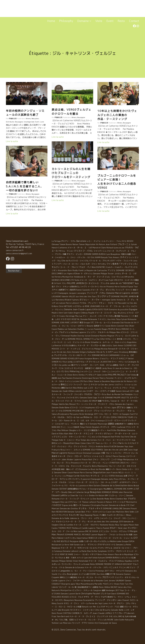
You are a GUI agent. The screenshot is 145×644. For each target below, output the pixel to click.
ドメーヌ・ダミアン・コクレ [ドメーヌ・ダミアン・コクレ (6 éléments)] (120, 603)
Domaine (84, 21)
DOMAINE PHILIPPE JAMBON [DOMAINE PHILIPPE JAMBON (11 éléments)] (124, 296)
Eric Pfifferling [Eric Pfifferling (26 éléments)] (72, 371)
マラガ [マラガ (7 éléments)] (64, 319)
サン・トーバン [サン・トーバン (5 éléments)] (82, 404)
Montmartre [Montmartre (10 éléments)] (131, 502)
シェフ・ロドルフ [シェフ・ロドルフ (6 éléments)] (106, 456)
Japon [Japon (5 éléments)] (114, 408)
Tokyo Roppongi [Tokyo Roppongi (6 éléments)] (86, 515)
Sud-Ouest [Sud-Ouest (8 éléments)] (112, 594)
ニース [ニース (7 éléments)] (131, 316)
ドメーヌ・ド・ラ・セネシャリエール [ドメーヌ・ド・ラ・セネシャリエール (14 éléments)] (76, 548)
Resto (121, 21)
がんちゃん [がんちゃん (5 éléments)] (122, 313)
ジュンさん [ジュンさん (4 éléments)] (62, 574)
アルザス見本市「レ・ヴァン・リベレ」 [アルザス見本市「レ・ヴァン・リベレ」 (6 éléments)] (116, 597)
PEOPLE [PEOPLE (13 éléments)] (112, 329)
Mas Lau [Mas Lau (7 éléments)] (79, 316)
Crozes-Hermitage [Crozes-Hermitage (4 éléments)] (67, 316)
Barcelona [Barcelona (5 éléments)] (60, 300)
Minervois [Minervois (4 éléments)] (67, 623)
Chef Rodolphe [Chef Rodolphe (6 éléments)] (127, 394)
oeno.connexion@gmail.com (19, 253)
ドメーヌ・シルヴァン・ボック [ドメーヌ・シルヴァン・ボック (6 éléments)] (92, 280)
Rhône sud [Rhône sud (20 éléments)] (82, 388)
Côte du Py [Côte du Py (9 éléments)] (66, 261)
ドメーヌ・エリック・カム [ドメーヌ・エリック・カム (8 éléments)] (106, 313)
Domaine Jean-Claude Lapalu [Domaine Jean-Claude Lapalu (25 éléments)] (78, 309)
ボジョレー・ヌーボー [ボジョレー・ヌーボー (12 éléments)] (113, 434)
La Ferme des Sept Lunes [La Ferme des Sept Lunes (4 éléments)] (97, 603)
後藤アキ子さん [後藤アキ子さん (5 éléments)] (104, 401)
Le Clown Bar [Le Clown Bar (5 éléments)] (73, 495)
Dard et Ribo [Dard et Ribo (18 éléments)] (71, 388)
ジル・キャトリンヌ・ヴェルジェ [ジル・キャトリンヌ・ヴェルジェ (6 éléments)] (79, 466)
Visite (99, 21)
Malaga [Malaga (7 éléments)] (97, 349)
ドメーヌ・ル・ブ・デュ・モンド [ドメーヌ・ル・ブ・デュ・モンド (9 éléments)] (79, 521)
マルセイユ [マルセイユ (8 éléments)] (60, 521)
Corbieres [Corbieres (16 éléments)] (63, 248)
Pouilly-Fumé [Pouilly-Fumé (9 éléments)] (78, 270)
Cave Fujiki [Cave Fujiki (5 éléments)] (109, 280)
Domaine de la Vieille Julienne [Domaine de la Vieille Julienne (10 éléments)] (64, 518)
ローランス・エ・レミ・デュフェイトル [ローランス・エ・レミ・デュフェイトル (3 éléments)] (69, 342)
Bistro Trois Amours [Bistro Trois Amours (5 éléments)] (106, 554)
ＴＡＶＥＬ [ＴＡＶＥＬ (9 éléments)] (102, 319)
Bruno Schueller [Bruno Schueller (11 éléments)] (92, 342)
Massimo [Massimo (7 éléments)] (124, 316)
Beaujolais (35, 119)
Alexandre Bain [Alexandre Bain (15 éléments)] (65, 270)
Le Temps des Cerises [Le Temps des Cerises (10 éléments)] (87, 440)
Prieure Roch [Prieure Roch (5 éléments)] (87, 460)
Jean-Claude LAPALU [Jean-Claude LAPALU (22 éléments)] (102, 613)
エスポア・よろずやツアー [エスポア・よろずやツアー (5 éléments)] (121, 482)
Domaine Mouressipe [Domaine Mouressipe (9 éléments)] (99, 424)
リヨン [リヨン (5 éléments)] (100, 538)
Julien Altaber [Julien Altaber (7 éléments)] (67, 459)
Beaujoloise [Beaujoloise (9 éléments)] (115, 254)
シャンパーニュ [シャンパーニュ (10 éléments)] (100, 251)
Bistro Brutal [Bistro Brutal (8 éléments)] (133, 486)
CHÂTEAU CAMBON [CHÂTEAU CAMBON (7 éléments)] (71, 613)
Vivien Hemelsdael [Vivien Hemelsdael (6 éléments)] (81, 561)
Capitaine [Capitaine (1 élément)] (81, 531)
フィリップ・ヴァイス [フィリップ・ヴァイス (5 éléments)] (124, 290)
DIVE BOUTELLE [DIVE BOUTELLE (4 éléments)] (63, 541)
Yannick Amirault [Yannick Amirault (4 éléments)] (123, 391)
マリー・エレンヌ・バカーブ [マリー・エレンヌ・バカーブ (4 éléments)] (94, 316)
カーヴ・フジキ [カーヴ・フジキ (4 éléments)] (58, 368)
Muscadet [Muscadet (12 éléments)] (122, 303)
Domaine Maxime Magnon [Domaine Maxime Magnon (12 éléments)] (103, 336)
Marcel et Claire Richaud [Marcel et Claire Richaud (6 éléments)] (103, 248)
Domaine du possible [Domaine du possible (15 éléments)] (119, 309)
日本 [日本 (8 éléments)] (125, 450)
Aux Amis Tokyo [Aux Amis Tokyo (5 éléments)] (114, 319)
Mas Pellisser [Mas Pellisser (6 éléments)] (63, 430)
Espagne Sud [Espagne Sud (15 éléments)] (128, 414)
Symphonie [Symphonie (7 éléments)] (102, 551)
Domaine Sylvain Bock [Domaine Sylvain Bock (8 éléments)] (76, 512)
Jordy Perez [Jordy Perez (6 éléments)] (107, 368)
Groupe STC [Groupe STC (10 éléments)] (89, 322)
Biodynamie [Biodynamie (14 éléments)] (64, 414)
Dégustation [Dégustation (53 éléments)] (99, 472)
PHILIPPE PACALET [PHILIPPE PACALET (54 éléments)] (117, 375)
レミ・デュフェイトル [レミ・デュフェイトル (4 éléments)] (85, 349)
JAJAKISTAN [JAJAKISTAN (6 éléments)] (106, 362)
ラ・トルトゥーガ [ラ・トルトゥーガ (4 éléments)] (71, 440)
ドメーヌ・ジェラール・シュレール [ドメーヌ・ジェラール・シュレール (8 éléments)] (118, 538)
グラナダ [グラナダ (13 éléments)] (101, 545)
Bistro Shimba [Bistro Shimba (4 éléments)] (79, 375)
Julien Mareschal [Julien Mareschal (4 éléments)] (125, 492)
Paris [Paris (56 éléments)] (121, 443)
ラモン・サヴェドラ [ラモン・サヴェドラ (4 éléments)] (117, 571)
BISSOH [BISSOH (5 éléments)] (130, 241)
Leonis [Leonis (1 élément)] (116, 352)
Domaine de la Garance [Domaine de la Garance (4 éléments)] (75, 567)
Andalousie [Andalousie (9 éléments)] (79, 277)
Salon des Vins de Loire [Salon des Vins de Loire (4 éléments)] (113, 450)
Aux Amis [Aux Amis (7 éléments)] (101, 574)
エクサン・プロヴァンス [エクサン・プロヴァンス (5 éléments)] (117, 551)
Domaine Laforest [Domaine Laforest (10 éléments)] (71, 551)
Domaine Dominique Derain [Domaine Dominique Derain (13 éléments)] (86, 378)
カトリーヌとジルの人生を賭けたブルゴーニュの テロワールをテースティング (93, 173)
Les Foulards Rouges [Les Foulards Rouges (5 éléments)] (99, 329)
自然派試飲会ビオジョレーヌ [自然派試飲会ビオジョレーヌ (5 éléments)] (78, 489)
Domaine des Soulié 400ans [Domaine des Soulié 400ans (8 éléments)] (63, 391)
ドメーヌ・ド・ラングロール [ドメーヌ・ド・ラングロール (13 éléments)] (90, 345)
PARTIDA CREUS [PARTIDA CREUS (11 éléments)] (119, 463)
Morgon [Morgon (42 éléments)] (134, 531)
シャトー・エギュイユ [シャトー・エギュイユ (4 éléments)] (74, 450)
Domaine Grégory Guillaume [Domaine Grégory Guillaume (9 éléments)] (84, 352)
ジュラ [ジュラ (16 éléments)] (104, 594)
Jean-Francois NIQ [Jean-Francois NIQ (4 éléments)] (114, 473)
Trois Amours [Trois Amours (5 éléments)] (114, 257)
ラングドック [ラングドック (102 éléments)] (104, 296)
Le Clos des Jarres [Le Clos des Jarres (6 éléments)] (106, 385)
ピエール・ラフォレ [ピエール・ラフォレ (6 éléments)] (103, 408)
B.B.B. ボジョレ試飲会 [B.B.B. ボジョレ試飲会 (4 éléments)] (109, 365)
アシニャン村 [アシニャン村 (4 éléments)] (124, 567)
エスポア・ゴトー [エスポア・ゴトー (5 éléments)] (93, 391)
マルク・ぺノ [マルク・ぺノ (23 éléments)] (85, 267)
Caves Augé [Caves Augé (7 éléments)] (133, 450)
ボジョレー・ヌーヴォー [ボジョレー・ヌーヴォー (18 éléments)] (90, 300)
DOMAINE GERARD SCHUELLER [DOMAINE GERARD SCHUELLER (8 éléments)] (65, 358)
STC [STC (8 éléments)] (128, 505)
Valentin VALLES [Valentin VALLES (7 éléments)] (68, 296)
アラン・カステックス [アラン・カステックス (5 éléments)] (94, 512)
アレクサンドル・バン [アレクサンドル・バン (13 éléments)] (63, 355)
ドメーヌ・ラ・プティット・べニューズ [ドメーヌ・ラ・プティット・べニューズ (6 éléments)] (96, 463)
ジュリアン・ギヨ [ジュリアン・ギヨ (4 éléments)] (121, 577)
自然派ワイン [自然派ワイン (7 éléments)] (99, 326)
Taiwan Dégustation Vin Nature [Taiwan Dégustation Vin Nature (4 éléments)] (92, 244)
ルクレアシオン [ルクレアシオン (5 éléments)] (99, 548)
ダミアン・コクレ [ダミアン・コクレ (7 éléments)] (69, 241)
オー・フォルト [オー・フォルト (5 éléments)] (110, 535)
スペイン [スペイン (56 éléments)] (124, 257)
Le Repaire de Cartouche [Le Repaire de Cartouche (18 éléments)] (95, 270)
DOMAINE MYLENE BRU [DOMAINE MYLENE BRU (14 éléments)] (73, 411)
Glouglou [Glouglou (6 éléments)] (73, 430)
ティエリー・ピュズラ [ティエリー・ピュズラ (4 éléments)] (123, 378)
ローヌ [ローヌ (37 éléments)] (88, 283)
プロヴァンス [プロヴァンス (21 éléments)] (108, 577)
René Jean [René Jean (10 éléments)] (123, 528)
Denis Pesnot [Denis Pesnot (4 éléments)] (57, 613)
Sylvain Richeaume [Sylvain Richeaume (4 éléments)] (129, 319)
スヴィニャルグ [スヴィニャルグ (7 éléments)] (119, 502)
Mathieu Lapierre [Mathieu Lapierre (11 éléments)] (78, 332)
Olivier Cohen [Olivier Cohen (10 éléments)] (80, 443)
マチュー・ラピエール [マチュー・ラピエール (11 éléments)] (108, 303)
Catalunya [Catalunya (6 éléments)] (58, 551)
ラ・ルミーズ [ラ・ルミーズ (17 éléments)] (86, 613)
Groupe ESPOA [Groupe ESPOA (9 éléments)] (128, 541)
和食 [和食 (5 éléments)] (131, 535)
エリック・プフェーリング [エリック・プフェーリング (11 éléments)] (96, 411)
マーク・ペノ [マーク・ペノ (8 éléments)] (86, 355)
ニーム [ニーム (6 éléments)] (87, 329)
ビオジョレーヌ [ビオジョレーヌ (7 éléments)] (75, 502)
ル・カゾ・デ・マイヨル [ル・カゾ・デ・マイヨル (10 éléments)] (128, 401)
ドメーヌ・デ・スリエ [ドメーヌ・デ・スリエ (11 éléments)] (85, 482)
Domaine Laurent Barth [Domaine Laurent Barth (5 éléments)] (71, 594)
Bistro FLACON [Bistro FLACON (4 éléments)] (110, 446)
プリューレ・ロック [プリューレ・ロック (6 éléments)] (123, 336)
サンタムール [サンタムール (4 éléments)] (134, 577)
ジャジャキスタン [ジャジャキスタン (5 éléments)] (73, 398)
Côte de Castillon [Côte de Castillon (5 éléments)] (66, 525)
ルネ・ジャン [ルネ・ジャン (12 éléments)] (91, 264)
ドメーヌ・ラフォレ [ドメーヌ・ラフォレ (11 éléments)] (73, 401)
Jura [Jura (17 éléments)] (135, 261)
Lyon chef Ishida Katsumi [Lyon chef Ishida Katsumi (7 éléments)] (94, 558)
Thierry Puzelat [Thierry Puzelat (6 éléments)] (103, 528)
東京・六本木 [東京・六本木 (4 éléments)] (71, 558)
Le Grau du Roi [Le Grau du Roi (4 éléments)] (122, 535)
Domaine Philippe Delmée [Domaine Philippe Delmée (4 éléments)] (62, 561)
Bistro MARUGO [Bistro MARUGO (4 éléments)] (122, 329)
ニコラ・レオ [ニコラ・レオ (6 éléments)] (129, 610)
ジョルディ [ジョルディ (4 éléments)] (110, 267)
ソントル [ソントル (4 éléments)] (95, 456)
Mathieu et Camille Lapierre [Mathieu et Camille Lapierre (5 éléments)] (84, 528)
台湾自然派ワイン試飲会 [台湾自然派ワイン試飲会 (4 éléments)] (124, 424)
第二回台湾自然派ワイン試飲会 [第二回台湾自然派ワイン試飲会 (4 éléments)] (86, 587)
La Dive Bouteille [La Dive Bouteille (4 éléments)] (97, 499)
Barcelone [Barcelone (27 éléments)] (81, 241)
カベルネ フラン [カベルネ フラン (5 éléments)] (60, 283)
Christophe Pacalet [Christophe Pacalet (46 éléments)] (91, 594)
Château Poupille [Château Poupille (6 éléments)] (88, 313)
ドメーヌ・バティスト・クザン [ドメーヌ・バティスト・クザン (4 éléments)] (97, 567)
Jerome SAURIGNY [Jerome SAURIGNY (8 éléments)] (117, 581)
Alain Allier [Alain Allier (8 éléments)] (69, 434)
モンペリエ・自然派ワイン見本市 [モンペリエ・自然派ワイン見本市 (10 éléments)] (88, 368)
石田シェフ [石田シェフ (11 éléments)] (74, 620)
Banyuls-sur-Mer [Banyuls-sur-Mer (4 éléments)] (89, 607)
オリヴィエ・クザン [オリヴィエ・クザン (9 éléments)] (108, 427)
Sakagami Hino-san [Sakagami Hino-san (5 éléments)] (60, 502)
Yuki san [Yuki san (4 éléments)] (80, 417)
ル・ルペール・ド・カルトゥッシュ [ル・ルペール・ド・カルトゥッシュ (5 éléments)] (113, 342)
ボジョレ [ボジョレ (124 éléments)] (121, 407)
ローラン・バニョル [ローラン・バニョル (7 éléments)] (87, 437)
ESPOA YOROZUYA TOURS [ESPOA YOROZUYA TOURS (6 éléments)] (122, 417)
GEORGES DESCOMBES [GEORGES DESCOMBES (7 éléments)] (61, 280)
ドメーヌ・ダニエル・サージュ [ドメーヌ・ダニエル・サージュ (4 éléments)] (90, 577)
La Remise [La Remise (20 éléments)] (56, 345)
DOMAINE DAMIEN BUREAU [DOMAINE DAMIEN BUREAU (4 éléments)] (95, 254)
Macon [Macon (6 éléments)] (131, 525)
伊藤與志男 (13, 119)
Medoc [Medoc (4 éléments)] (107, 499)
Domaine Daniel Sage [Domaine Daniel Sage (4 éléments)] (89, 398)
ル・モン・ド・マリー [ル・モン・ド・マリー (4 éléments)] (80, 571)
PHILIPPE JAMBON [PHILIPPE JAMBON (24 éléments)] (75, 283)
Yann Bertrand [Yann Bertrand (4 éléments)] (63, 616)
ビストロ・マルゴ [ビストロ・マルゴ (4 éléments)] (76, 597)
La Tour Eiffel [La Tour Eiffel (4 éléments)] (99, 339)
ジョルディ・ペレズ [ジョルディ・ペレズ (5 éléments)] (122, 267)
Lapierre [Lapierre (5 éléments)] (78, 460)
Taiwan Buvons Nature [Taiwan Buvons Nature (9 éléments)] (69, 244)
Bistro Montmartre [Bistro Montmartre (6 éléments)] (100, 466)
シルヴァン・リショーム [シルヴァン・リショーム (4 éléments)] (124, 385)
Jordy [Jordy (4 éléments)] (71, 505)
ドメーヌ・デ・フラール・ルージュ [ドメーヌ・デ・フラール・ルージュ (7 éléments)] (115, 306)
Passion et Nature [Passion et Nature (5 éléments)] (104, 502)
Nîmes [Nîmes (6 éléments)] (129, 515)
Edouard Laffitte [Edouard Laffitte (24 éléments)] (59, 495)
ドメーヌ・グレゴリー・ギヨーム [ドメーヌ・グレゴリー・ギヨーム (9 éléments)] (121, 411)
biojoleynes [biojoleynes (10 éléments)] (90, 407)
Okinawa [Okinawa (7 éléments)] (55, 244)
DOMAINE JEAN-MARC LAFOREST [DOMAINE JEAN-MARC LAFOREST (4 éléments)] (65, 323)
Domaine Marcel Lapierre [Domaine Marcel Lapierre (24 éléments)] (118, 293)
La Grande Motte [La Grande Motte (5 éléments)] (88, 564)
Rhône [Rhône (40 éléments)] (87, 417)
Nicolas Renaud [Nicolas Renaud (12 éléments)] (108, 349)
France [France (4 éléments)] (81, 359)
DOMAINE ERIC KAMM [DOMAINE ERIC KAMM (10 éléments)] (123, 489)
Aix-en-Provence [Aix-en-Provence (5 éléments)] (107, 287)
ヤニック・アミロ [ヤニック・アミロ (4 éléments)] (113, 607)
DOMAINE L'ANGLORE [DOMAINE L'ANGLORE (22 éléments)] (113, 508)
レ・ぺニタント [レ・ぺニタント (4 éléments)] (73, 424)
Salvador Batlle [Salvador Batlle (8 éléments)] (117, 610)
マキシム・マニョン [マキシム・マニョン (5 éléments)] (66, 251)
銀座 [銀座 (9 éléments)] (122, 607)
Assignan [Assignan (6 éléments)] (88, 359)
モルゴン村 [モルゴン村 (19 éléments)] (74, 515)
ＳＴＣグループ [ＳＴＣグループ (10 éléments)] (119, 613)
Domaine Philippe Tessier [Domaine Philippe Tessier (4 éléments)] (104, 274)
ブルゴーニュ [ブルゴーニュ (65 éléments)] (124, 244)
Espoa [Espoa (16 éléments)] (65, 505)
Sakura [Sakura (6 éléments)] (55, 414)
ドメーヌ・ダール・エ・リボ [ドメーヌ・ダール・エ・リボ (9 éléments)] (80, 248)
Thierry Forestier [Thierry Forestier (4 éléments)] (107, 378)
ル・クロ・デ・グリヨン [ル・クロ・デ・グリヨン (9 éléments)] (100, 417)
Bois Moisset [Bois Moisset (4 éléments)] (71, 404)
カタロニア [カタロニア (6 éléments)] (123, 359)
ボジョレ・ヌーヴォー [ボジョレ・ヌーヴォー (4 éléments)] (128, 479)
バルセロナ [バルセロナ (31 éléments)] (57, 505)
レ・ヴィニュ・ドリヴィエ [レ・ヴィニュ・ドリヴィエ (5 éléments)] (111, 388)
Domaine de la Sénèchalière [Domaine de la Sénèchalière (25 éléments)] (114, 485)
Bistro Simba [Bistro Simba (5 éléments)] (122, 469)
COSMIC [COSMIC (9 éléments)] (93, 574)
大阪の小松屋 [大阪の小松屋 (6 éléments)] (126, 254)
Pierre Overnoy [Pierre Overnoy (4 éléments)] (119, 456)
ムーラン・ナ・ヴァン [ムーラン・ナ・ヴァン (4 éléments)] (109, 443)
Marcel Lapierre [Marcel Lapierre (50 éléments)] (60, 453)
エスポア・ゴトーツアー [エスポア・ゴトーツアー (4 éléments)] (90, 365)
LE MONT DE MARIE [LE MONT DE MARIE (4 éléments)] (65, 554)
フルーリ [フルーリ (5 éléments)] (109, 453)
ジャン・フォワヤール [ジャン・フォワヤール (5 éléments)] (74, 581)
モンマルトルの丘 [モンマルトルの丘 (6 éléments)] (66, 362)
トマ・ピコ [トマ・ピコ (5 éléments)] (74, 469)
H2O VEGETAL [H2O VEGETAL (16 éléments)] (73, 319)
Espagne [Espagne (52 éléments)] (133, 309)
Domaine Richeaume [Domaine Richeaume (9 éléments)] (89, 319)
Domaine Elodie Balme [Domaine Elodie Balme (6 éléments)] (61, 408)
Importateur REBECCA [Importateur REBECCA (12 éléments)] (87, 538)
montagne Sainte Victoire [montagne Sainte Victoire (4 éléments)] (112, 300)
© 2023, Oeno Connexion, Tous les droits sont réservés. (79, 630)
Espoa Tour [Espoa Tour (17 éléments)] (133, 286)
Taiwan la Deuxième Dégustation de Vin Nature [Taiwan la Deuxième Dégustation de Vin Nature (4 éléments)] (113, 381)
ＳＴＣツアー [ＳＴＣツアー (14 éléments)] (57, 264)
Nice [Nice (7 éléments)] (75, 531)
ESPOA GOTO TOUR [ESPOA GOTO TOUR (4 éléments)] (100, 310)
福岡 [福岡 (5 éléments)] (104, 590)
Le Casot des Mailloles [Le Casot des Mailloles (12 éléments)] (114, 512)
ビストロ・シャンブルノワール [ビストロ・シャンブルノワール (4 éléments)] (83, 261)
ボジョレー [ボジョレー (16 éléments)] (121, 515)
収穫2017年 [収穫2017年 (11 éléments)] (110, 574)
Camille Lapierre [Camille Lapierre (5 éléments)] (59, 581)
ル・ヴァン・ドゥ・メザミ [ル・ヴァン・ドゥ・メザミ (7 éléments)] (89, 518)
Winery (28, 119)
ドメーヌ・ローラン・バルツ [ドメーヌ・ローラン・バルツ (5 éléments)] (74, 264)
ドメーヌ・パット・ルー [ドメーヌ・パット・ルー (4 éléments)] (107, 440)
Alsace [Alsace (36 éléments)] (68, 300)
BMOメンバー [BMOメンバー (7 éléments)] (57, 443)
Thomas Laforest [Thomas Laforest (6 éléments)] (89, 502)
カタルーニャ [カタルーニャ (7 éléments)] (111, 339)
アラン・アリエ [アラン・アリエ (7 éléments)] (128, 388)
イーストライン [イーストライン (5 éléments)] (94, 287)
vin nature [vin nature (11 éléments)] (61, 303)
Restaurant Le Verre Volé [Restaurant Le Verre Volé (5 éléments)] (62, 545)
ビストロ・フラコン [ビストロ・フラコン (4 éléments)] (88, 446)
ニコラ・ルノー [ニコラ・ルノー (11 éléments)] (94, 388)
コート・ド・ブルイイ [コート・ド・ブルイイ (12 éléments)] (69, 267)
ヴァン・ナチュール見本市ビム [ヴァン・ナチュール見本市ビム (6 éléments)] (68, 287)
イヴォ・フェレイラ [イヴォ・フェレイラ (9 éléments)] (124, 261)
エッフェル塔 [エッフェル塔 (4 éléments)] (84, 574)
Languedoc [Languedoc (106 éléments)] (65, 571)
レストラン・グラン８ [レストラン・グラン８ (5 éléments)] (121, 453)
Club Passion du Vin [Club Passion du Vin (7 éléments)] (128, 322)
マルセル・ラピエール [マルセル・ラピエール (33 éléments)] (94, 394)
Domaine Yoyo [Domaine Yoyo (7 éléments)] (122, 446)
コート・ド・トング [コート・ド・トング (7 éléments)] (68, 349)
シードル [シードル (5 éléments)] (59, 411)
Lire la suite (12, 141)
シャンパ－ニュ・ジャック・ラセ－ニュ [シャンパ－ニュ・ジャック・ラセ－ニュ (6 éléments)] (115, 518)
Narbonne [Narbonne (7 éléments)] (104, 525)
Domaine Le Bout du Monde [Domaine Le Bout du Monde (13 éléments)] (92, 469)
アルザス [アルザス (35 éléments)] (132, 499)
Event (110, 21)
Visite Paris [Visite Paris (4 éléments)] (85, 476)
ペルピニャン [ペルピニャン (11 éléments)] (108, 584)
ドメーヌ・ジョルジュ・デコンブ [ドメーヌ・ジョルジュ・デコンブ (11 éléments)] (103, 561)
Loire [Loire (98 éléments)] (134, 336)
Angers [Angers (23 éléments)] (77, 313)
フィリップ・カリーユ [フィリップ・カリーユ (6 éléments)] (82, 385)
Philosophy (66, 21)
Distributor (10, 122)
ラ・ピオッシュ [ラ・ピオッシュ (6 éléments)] (87, 274)
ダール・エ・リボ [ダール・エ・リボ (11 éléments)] (129, 273)
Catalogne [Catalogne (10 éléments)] (132, 362)
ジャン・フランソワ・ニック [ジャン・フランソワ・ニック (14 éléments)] (105, 459)
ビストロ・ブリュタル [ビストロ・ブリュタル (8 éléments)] (100, 283)
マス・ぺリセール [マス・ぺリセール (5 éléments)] (71, 486)
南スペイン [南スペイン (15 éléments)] (76, 365)
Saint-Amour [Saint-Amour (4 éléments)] (118, 346)
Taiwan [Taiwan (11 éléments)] (114, 401)
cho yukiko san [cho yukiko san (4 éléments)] (65, 365)
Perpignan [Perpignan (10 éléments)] (74, 541)
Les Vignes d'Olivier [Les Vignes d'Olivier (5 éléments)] (72, 274)
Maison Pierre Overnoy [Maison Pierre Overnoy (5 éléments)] (83, 473)
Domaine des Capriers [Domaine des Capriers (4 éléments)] (124, 404)
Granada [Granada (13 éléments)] (116, 322)
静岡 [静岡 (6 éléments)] (63, 388)
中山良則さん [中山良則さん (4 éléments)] (108, 489)
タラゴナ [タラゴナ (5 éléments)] (94, 385)
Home (51, 21)
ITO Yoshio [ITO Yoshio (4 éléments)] (75, 280)
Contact (134, 21)
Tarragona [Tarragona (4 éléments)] (124, 525)
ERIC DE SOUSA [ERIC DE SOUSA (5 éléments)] (92, 531)
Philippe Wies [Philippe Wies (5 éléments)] (115, 332)
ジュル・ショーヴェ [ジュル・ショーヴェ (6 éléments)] (112, 277)
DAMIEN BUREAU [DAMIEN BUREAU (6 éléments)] (113, 558)
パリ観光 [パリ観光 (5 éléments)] (103, 515)
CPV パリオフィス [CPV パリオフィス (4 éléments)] (75, 479)
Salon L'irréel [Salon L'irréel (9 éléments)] (102, 375)
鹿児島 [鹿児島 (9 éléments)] (117, 316)
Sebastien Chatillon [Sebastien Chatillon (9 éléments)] (76, 329)
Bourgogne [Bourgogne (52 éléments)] (72, 574)
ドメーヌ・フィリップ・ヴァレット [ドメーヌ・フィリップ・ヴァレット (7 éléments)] (75, 499)
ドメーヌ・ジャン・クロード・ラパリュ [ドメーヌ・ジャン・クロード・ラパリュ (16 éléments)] (74, 456)
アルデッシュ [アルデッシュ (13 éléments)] (65, 332)
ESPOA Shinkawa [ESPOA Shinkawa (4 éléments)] (116, 476)
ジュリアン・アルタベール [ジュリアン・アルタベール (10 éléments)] (98, 332)
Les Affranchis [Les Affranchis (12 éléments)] (127, 277)
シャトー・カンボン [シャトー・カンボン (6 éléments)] (81, 554)
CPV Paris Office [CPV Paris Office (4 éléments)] (86, 381)
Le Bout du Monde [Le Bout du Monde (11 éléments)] (112, 394)
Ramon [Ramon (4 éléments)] (67, 421)
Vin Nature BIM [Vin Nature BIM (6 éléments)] (102, 495)
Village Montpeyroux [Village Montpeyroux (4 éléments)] (126, 460)
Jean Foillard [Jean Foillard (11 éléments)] (111, 244)
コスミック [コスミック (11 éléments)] (69, 368)
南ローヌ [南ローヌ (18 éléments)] (77, 505)
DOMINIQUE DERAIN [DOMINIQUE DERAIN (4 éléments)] (110, 492)
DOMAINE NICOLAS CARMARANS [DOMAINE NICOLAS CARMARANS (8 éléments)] (106, 355)
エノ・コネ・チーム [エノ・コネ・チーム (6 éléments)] (103, 482)
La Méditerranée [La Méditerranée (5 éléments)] (114, 541)
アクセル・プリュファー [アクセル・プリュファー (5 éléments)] (89, 303)
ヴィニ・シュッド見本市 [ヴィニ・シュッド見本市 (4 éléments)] (70, 427)
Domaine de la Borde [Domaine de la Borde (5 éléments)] (117, 505)
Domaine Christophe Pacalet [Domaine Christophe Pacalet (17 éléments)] (95, 505)
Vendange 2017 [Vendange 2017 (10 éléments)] (92, 414)
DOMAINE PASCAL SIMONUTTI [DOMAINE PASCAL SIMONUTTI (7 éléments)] (80, 339)
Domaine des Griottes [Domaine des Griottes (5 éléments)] (69, 509)
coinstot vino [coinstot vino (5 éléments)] (80, 391)
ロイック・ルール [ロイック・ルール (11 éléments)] (67, 587)
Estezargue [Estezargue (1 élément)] (100, 421)
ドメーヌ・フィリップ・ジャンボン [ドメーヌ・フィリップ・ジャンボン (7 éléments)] (69, 394)
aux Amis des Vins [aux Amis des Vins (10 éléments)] (102, 521)
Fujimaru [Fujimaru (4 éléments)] (75, 300)
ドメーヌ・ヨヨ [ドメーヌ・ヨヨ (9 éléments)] (124, 466)
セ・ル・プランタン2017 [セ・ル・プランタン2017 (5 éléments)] (105, 261)
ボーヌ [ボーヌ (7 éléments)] (118, 349)
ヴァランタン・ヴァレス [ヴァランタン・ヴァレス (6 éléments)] (71, 564)
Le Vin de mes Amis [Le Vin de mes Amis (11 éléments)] (63, 352)
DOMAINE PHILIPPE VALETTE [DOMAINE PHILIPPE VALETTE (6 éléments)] (117, 398)
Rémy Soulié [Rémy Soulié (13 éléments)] (57, 603)
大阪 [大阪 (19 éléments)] (103, 453)
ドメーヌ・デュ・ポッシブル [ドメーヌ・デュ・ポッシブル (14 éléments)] (103, 290)
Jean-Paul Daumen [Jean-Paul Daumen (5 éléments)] (65, 378)
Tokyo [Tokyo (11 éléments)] (82, 427)
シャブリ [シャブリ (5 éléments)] (84, 287)
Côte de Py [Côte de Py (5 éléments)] (100, 352)
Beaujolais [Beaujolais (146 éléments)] (96, 492)
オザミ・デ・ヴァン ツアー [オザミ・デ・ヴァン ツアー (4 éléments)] (75, 603)
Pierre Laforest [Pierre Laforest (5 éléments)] (72, 303)
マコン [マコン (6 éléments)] (129, 427)
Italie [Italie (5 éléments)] (61, 440)
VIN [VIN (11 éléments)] (116, 280)
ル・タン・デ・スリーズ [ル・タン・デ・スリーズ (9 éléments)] (94, 277)
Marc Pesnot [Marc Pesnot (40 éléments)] (58, 534)
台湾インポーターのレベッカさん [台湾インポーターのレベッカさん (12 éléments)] (93, 541)
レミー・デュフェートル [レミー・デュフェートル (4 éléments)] (96, 241)
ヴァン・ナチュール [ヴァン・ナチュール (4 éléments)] (119, 362)
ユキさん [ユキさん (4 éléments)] (118, 274)
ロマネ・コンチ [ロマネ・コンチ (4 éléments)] (124, 280)
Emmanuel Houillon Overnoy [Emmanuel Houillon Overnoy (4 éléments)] (73, 336)
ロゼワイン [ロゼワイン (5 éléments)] (82, 326)
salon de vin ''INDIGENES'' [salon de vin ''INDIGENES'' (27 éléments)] (122, 283)
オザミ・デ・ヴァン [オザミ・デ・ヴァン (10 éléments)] (92, 597)
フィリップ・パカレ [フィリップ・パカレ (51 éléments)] (96, 293)
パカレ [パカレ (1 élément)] (101, 414)
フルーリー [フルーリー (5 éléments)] (113, 466)
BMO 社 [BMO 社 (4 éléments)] (121, 616)
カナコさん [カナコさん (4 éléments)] (102, 264)
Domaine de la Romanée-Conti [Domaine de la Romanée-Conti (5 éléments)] (96, 581)
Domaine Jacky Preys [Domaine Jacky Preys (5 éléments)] (110, 479)
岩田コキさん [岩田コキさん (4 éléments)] (107, 346)
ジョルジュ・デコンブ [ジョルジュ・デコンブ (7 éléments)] (109, 358)
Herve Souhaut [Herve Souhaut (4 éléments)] (121, 287)
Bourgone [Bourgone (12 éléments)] (66, 584)
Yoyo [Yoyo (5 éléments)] (122, 590)
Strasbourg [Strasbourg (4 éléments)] (124, 352)
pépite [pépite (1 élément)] (73, 584)
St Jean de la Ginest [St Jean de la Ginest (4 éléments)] (121, 368)
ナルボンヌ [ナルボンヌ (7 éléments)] (111, 515)
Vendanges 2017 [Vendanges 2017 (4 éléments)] (113, 590)
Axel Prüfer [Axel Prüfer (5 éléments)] (112, 430)
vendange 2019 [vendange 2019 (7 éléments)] (117, 521)
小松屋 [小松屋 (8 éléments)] (79, 607)
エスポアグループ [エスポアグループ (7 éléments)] (81, 362)
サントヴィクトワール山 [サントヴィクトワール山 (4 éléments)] (126, 440)
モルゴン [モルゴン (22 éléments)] (56, 267)
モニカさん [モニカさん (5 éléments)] (110, 316)
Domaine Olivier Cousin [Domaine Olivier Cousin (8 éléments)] (64, 472)
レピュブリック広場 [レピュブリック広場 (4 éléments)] (128, 558)
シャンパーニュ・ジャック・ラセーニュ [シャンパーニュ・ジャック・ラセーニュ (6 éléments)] (95, 372)
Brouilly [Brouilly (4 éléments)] (64, 492)
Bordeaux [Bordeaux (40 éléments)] (122, 430)
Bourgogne (19, 122)
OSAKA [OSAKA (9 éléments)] (57, 594)
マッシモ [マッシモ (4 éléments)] (101, 398)
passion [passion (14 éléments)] (86, 479)
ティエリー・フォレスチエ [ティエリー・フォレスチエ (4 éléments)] (116, 241)
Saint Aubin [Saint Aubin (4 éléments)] (68, 313)
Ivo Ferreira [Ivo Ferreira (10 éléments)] (57, 277)
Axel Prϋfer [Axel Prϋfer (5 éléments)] (116, 437)
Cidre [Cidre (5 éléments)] (89, 443)
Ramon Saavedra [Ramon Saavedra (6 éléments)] (83, 290)
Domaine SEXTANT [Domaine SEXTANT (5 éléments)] (59, 489)
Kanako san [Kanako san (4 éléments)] (79, 545)
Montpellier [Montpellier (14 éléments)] (68, 277)
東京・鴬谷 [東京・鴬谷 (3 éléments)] (65, 469)
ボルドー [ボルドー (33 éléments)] (114, 528)
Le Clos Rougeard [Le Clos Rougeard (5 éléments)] (103, 437)
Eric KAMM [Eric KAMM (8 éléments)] (96, 257)
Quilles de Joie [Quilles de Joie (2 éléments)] (119, 248)
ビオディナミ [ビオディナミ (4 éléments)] (110, 545)
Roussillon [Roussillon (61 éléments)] (69, 443)
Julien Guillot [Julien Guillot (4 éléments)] (119, 620)
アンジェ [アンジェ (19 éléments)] (111, 270)
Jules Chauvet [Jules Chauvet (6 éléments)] (123, 600)
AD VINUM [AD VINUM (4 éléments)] (93, 401)
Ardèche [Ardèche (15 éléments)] (100, 446)
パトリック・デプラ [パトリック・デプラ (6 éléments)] (79, 623)
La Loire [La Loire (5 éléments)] (76, 381)
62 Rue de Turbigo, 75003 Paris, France (25, 244)
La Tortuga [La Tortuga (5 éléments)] (56, 241)
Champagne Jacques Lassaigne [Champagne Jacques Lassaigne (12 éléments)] (72, 293)
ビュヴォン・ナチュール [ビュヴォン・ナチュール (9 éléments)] (82, 590)
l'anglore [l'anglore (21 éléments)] (97, 590)
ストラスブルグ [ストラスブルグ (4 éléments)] (130, 443)
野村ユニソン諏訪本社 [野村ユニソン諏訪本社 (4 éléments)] (69, 577)
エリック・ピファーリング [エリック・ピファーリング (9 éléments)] (116, 421)
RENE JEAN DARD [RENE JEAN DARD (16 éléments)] (92, 306)
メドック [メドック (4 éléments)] (80, 558)
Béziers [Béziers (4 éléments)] (96, 359)
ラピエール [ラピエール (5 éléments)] (134, 600)
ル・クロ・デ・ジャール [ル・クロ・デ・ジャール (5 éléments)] (64, 531)
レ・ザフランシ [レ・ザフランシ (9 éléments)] (90, 545)
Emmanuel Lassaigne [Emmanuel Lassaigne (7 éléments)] (92, 453)
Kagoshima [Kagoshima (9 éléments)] (132, 342)
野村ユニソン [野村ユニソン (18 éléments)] (67, 384)
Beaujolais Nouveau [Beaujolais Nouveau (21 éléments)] (73, 600)
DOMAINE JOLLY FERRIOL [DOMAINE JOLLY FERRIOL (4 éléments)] (93, 450)
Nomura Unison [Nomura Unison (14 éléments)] (75, 453)
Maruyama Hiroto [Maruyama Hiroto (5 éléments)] (77, 414)
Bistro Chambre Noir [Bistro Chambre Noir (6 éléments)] (119, 499)
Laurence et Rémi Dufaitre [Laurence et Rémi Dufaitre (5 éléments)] (89, 486)
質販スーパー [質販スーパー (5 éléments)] (111, 469)
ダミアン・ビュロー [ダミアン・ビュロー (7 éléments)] (75, 254)
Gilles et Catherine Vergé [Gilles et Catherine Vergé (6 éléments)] (79, 492)
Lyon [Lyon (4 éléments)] (108, 254)
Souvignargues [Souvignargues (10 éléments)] (96, 489)
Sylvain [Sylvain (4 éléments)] (88, 336)
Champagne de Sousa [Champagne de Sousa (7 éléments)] (108, 623)
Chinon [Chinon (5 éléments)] (70, 375)
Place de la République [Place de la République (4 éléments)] (124, 554)
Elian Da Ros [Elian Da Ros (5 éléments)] (92, 551)
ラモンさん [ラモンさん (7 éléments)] (113, 616)
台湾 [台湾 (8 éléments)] (125, 476)
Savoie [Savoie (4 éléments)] (108, 326)
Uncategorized (29, 122)
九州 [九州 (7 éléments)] (127, 616)
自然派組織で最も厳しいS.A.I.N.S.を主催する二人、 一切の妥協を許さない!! (40, 186)
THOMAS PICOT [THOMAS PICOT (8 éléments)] (65, 528)
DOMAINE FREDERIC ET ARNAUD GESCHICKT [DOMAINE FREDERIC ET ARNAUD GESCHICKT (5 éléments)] (114, 564)
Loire (42, 122)
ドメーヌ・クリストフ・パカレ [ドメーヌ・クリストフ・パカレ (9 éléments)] (102, 404)
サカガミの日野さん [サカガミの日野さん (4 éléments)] (69, 346)
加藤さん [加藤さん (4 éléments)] (130, 408)
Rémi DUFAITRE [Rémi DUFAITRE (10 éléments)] (98, 267)
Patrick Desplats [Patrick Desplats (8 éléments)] (93, 427)
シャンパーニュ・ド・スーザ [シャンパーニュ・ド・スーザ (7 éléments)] (123, 372)
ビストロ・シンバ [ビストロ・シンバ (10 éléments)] (77, 407)
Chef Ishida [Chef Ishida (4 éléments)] (131, 375)
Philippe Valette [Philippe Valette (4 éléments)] (58, 404)
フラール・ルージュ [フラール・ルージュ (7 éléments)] (103, 322)
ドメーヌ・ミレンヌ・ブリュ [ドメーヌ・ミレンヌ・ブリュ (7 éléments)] (91, 620)
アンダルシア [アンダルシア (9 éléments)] (91, 375)
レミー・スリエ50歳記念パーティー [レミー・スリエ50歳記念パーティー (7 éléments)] (92, 430)
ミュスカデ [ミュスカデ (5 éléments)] (101, 607)
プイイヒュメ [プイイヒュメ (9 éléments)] (94, 362)
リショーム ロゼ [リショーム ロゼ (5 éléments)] (127, 355)
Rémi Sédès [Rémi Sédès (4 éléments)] (130, 512)
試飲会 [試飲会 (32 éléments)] (111, 424)
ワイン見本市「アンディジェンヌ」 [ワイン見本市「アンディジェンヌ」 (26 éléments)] (122, 264)
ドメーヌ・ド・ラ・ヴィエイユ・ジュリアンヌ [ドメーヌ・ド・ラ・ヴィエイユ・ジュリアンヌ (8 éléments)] (89, 616)
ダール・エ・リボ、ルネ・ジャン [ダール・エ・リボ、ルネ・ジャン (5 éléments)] (83, 421)
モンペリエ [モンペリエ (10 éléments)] (64, 515)
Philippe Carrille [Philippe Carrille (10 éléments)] (73, 476)
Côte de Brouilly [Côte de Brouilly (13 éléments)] (102, 610)
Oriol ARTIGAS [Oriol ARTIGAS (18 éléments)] (65, 306)
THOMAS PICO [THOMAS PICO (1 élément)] (93, 623)
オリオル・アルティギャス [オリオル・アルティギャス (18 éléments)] (90, 508)
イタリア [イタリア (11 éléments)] (93, 554)
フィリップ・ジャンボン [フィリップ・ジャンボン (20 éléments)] (106, 600)
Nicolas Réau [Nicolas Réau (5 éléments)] (114, 525)
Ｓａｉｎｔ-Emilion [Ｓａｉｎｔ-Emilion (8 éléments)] (87, 495)
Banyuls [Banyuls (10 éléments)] (104, 257)
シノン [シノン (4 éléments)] (132, 257)
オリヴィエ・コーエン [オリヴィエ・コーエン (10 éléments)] (100, 476)
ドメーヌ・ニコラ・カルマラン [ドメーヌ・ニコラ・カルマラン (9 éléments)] (87, 525)
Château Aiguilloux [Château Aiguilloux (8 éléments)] (125, 561)
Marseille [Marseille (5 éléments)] (98, 584)
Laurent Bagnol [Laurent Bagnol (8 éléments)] (97, 535)
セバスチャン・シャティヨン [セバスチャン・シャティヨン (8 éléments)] (82, 610)
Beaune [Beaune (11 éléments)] (90, 326)
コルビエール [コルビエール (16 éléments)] (119, 548)
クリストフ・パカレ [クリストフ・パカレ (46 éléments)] (84, 251)
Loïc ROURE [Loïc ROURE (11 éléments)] (108, 620)
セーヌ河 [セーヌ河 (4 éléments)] (76, 355)
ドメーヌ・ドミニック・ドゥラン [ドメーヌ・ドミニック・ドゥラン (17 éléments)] (89, 433)
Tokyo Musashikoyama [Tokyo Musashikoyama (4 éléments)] (85, 584)
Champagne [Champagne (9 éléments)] (96, 479)
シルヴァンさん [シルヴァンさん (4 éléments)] (70, 538)
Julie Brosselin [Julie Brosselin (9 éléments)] (63, 610)
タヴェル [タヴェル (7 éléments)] (109, 548)
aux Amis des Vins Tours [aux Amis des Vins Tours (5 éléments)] (86, 297)
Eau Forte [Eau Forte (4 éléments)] (125, 437)
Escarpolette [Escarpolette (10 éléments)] (89, 600)
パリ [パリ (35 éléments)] (63, 372)
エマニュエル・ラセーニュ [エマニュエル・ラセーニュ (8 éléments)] (67, 437)
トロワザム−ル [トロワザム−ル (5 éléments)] (79, 306)
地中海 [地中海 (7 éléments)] (120, 339)
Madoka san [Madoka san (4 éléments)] (63, 329)
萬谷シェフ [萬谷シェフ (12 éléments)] (85, 424)
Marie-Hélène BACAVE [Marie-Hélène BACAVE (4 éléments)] (108, 587)
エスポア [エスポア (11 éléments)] (109, 352)
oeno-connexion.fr (15, 250)
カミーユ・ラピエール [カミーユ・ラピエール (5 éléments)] (113, 414)
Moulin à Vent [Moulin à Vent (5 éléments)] (57, 313)
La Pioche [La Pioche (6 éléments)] (83, 551)
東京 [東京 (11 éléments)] (81, 322)
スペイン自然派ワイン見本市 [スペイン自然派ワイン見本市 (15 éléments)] (64, 290)
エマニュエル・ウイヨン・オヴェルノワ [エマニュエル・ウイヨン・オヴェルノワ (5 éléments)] (114, 531)
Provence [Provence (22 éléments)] (75, 463)
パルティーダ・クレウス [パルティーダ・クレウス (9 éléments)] (129, 365)
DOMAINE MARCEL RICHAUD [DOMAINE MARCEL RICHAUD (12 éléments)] (77, 535)
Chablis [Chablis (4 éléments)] (85, 401)
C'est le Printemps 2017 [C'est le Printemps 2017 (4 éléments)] (99, 571)
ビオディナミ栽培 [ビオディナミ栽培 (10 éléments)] (108, 391)
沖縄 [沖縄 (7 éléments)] (64, 254)
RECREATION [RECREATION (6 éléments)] (61, 512)
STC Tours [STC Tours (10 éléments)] (96, 443)
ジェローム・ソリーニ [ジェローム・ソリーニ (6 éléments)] (117, 495)
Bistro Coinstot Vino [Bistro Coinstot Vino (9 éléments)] (120, 326)
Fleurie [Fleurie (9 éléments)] (96, 515)
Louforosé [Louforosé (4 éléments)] (121, 427)
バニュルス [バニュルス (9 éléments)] (114, 567)
